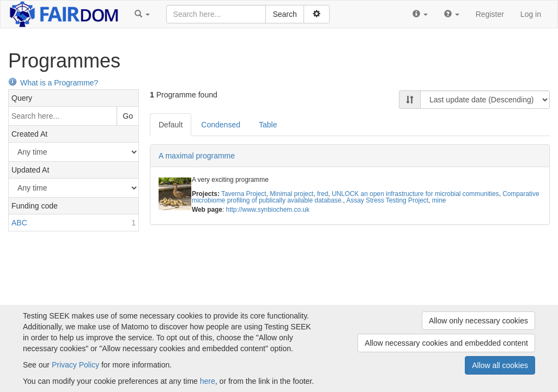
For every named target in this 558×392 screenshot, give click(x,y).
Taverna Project (244, 194)
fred (323, 194)
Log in (531, 14)
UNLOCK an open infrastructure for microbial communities (416, 194)
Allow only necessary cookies (478, 321)
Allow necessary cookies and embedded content (446, 343)
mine (439, 200)
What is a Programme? (53, 83)
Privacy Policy (75, 365)
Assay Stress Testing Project (387, 200)
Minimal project (292, 194)
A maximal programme (197, 156)
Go (128, 116)
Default (171, 125)
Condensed (221, 125)
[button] (142, 14)
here (208, 381)
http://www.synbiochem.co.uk (268, 210)
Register (490, 14)
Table (268, 125)
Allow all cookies (500, 365)
